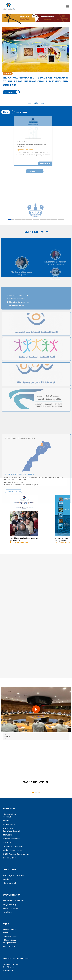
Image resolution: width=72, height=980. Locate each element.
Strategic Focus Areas (14, 875)
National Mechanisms (13, 850)
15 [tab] (59, 220)
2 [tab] (13, 220)
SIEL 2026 (8, 74)
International (10, 883)
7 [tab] (31, 220)
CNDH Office (9, 843)
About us (7, 817)
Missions (7, 821)
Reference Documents (14, 901)
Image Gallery (9, 943)
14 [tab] (56, 220)
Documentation (12, 895)
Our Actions (10, 870)
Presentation (10, 814)
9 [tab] (38, 220)
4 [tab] (20, 220)
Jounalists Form (10, 936)
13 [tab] (52, 220)
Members (7, 835)
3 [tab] (16, 220)
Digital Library (10, 904)
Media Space (10, 930)
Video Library (9, 947)
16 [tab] (63, 220)
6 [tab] (27, 220)
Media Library (10, 940)
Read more (10, 92)
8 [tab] (34, 220)
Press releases (20, 112)
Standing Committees (13, 846)
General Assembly (11, 839)
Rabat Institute (10, 858)
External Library (11, 908)
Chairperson (10, 825)
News (6, 112)
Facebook (7, 737)
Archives (8, 912)
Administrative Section (16, 958)
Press (6, 924)
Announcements (12, 964)
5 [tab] (24, 220)
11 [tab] (45, 220)
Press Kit (7, 932)
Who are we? (10, 808)
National (8, 879)
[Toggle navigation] (67, 6)
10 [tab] (41, 220)
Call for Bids (8, 971)
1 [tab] (9, 220)
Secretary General (11, 831)
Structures (9, 828)
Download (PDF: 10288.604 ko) (23, 542)
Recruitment (9, 967)
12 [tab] (48, 220)
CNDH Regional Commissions (16, 854)
